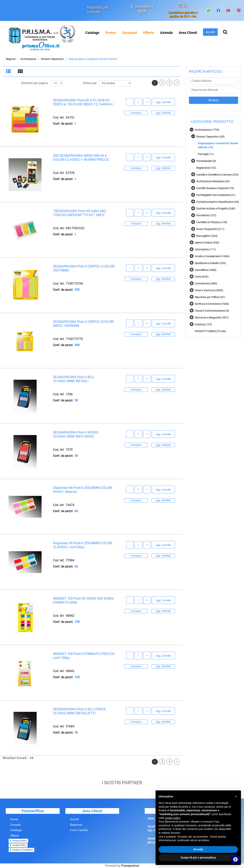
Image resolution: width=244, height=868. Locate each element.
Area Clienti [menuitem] (188, 33)
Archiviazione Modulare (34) (213, 181)
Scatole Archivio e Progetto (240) (216, 208)
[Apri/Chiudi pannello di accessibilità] (235, 859)
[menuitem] (111, 33)
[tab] (9, 72)
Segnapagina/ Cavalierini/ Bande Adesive (93, 59)
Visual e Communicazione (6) (212, 311)
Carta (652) (202, 277)
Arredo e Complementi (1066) (212, 256)
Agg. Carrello (163, 102)
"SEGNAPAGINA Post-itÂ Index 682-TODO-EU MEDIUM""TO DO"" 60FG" (80, 213)
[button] (213, 100)
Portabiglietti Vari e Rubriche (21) (216, 195)
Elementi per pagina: (35, 83)
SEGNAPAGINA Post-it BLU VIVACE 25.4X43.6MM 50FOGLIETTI (79, 711)
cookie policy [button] (172, 818)
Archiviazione (28, 59)
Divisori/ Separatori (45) (210, 137)
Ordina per (90, 83)
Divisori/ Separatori (52, 59)
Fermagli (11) (206, 154)
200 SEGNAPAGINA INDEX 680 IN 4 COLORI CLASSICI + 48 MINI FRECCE (81, 158)
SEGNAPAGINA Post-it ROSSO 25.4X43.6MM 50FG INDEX (76, 434)
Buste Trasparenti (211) (210, 229)
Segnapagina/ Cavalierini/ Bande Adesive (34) (218, 145)
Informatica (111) (205, 249)
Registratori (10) (206, 168)
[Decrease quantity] (130, 102)
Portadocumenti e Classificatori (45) (218, 202)
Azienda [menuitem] (166, 33)
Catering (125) (203, 324)
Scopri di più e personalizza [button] (198, 858)
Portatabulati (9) (206, 161)
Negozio (11, 59)
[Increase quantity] (147, 102)
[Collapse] (192, 129)
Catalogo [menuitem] (92, 33)
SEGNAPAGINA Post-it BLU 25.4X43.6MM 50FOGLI (73, 379)
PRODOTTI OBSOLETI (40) (210, 331)
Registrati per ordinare (98, 10)
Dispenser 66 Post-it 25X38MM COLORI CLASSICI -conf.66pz (83, 545)
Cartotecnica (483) (206, 283)
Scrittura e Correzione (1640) (212, 304)
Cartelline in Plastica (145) (212, 222)
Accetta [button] (198, 849)
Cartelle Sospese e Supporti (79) (215, 188)
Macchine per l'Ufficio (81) (210, 297)
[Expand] (193, 161)
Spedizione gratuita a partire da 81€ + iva (183, 14)
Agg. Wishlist (163, 113)
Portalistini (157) (206, 215)
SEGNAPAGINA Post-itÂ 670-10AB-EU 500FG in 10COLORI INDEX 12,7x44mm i (83, 102)
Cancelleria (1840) (206, 270)
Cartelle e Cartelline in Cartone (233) (218, 175)
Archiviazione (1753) (207, 130)
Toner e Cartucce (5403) (209, 290)
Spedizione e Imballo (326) (210, 263)
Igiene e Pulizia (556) (207, 243)
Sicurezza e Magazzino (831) (212, 317)
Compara (136, 113)
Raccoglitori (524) (207, 236)
